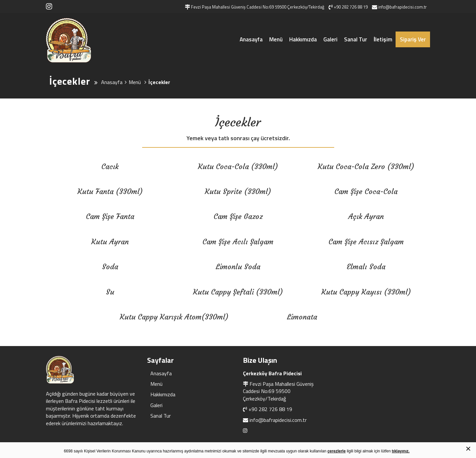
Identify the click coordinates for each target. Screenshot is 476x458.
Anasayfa (251, 39)
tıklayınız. (401, 451)
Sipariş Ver (413, 39)
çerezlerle (336, 451)
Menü (276, 39)
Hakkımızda (303, 39)
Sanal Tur (356, 39)
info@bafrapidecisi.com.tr (278, 420)
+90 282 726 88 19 (270, 409)
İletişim (383, 39)
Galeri (330, 39)
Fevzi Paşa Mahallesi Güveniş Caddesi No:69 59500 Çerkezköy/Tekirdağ (278, 391)
